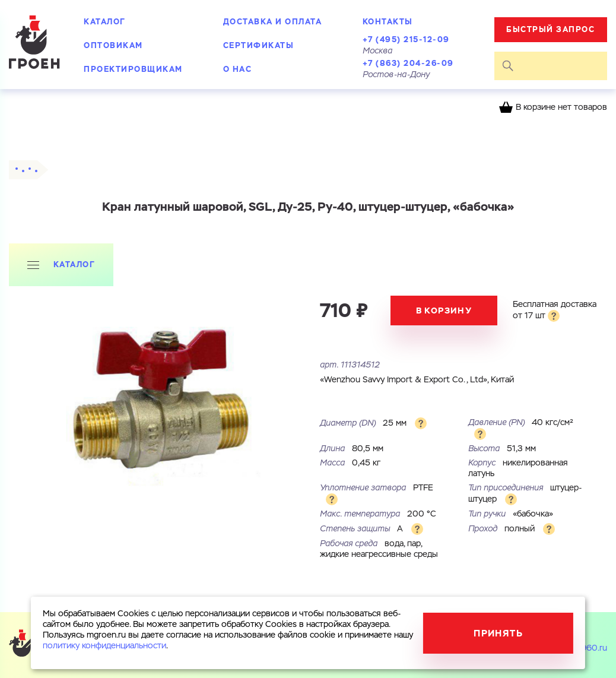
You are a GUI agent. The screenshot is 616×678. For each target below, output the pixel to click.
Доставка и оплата (273, 22)
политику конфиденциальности (104, 646)
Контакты (388, 22)
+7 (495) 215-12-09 (406, 39)
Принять (498, 633)
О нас (238, 69)
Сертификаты (259, 45)
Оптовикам (113, 45)
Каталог (105, 22)
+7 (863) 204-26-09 (408, 63)
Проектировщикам (133, 69)
